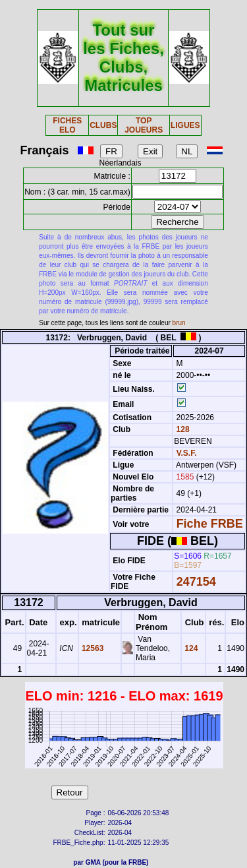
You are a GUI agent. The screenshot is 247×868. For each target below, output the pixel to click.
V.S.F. (187, 453)
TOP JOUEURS (144, 125)
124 (190, 648)
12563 (92, 648)
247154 (196, 582)
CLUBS (103, 125)
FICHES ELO (67, 125)
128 (181, 429)
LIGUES (185, 125)
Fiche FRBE (210, 524)
